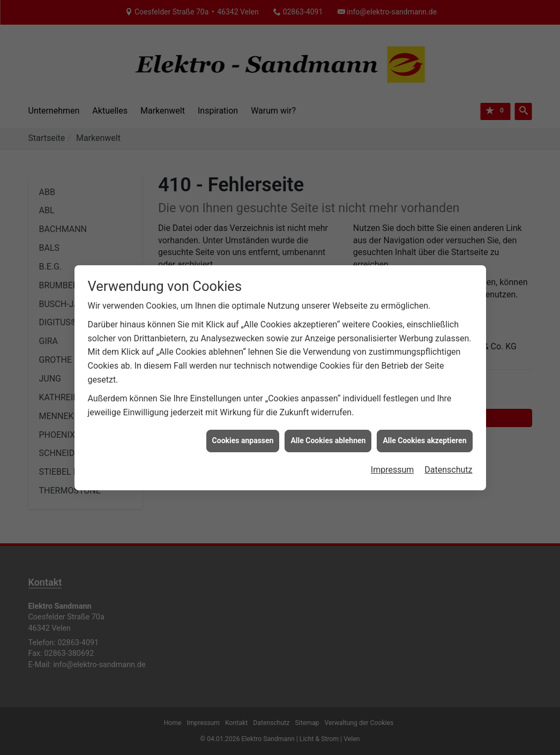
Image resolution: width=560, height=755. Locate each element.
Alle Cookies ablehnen (328, 436)
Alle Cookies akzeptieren (424, 436)
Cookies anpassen (243, 436)
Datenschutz (448, 465)
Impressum (393, 465)
